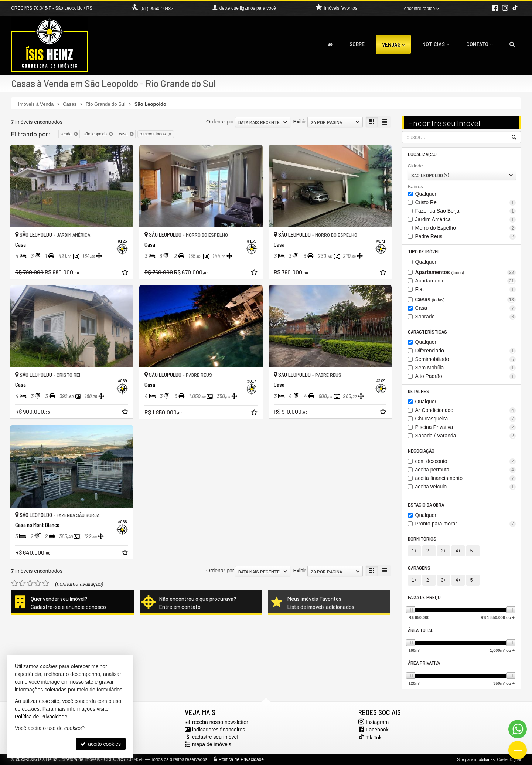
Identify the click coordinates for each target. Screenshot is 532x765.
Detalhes (419, 391)
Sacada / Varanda (466, 436)
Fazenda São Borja (466, 211)
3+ (444, 551)
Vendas (393, 44)
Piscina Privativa (466, 427)
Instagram (377, 722)
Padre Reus (466, 236)
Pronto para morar (466, 524)
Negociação (421, 451)
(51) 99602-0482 (157, 9)
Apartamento (466, 281)
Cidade (415, 166)
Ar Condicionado (466, 410)
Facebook (377, 730)
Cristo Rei (466, 202)
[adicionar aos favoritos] (126, 273)
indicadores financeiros (219, 730)
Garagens (419, 568)
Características (427, 331)
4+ (458, 551)
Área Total (421, 630)
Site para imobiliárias (476, 759)
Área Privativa (424, 663)
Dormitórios (422, 539)
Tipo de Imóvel (424, 251)
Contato (480, 44)
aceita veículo (466, 487)
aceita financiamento (466, 478)
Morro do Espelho (466, 228)
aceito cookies (101, 744)
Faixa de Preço (424, 597)
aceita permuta (466, 470)
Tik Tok (369, 736)
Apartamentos (466, 272)
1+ (415, 551)
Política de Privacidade (241, 759)
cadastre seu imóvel (215, 737)
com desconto (466, 461)
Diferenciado (466, 351)
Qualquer (426, 194)
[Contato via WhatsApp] (518, 729)
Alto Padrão (466, 376)
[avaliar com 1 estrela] (15, 583)
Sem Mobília (466, 368)
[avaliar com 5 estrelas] (46, 583)
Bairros (415, 187)
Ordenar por (220, 122)
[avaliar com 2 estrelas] (22, 583)
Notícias (436, 44)
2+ (429, 551)
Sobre (357, 44)
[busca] (512, 44)
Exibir (299, 122)
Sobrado (466, 317)
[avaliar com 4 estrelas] (38, 583)
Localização (422, 154)
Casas (466, 300)
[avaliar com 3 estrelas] (30, 583)
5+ (473, 551)
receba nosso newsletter (220, 722)
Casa (466, 308)
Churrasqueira (466, 419)
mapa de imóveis (212, 744)
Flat (466, 289)
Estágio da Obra (426, 505)
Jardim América (466, 219)
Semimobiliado (466, 359)
